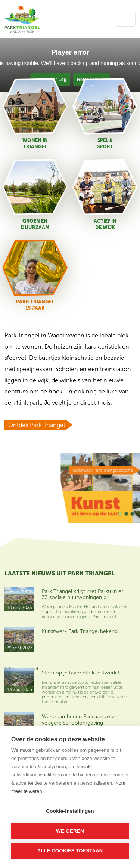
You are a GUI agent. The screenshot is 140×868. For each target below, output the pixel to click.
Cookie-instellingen (70, 811)
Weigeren (70, 831)
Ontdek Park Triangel (37, 425)
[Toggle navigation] (125, 19)
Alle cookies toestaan (70, 851)
